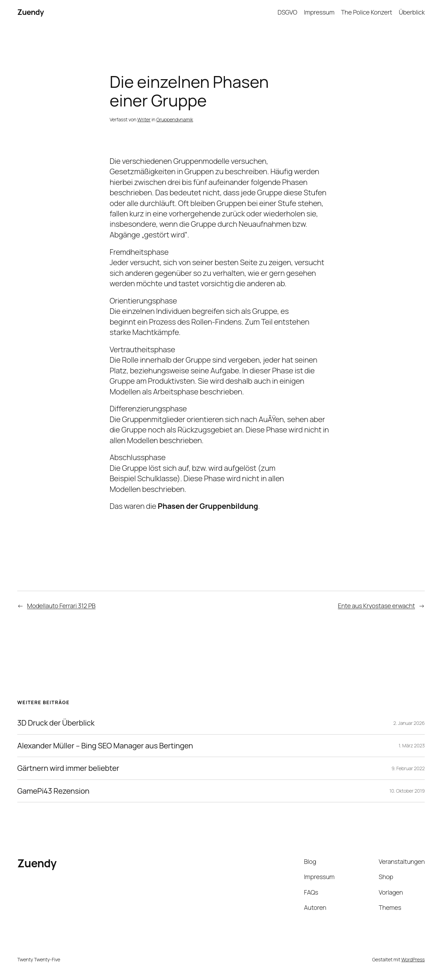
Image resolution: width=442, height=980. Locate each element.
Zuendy (31, 12)
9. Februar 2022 (408, 768)
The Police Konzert (367, 12)
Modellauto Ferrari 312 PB (61, 606)
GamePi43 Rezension (53, 791)
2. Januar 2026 (409, 723)
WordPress (413, 959)
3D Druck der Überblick (56, 723)
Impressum (319, 12)
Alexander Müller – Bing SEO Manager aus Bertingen (105, 746)
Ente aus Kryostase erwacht (377, 606)
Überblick (412, 12)
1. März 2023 (412, 745)
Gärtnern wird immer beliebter (68, 768)
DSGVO (287, 12)
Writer (144, 119)
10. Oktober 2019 (407, 791)
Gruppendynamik (175, 119)
